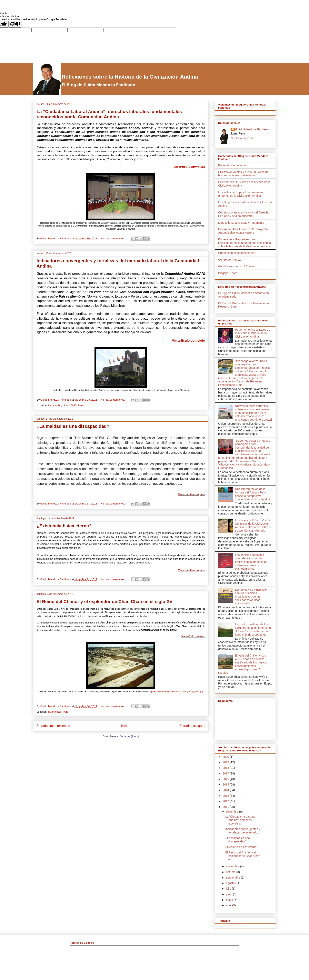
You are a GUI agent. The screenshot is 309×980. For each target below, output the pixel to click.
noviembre (233, 866)
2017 (226, 773)
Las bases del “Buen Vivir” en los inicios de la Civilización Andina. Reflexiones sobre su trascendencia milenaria (254, 525)
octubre (231, 872)
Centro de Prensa (229, 260)
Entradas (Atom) (129, 736)
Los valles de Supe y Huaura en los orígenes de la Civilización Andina (241, 194)
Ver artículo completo (189, 167)
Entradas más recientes (53, 726)
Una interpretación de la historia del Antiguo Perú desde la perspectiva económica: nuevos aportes (253, 494)
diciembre (233, 812)
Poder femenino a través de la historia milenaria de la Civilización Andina (253, 333)
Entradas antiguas (192, 726)
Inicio (125, 726)
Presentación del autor (232, 165)
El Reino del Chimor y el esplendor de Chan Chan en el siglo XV (104, 602)
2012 (226, 801)
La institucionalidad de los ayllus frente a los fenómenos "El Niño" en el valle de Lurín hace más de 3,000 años (254, 629)
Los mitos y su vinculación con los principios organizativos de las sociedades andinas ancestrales (252, 596)
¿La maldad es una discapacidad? (73, 426)
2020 (226, 757)
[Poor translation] (15, 24)
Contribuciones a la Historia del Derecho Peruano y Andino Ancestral (244, 214)
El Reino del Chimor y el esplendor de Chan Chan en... (243, 856)
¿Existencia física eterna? (64, 526)
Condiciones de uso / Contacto (238, 266)
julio (229, 889)
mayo (230, 900)
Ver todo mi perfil (242, 138)
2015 (226, 784)
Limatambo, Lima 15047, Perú (66, 405)
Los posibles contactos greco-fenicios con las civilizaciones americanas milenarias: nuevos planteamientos (251, 562)
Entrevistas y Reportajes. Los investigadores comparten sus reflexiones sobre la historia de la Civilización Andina (245, 243)
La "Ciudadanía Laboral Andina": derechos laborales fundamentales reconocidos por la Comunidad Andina (109, 114)
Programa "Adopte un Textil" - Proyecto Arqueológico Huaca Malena (243, 231)
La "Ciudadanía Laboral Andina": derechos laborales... (240, 820)
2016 (226, 779)
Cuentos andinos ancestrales (237, 253)
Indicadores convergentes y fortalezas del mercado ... (243, 831)
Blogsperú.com (228, 273)
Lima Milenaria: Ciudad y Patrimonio (241, 223)
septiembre (233, 878)
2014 (226, 790)
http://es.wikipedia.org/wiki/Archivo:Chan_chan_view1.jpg (176, 692)
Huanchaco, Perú (58, 712)
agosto (231, 883)
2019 (226, 762)
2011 (226, 807)
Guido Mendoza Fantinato (253, 129)
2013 (226, 796)
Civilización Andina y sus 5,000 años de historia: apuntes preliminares (243, 174)
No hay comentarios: (113, 238)
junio (229, 894)
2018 (226, 768)
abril (229, 905)
